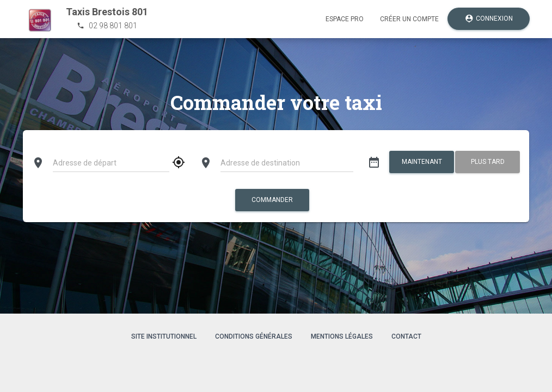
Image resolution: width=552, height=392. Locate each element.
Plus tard (488, 162)
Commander (272, 200)
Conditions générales (254, 336)
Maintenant (421, 162)
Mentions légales (342, 336)
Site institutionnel (164, 336)
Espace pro (345, 19)
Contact (406, 336)
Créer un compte (409, 19)
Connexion (489, 19)
